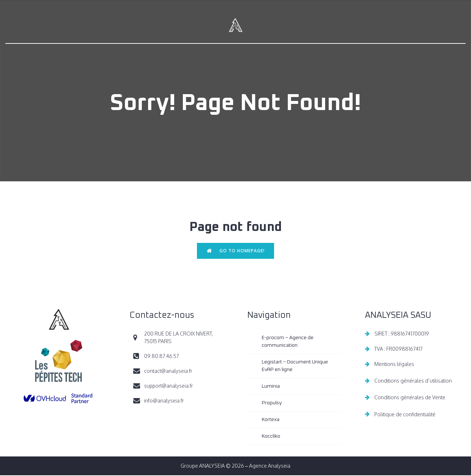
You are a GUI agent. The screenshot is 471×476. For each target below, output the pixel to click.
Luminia (271, 387)
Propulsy (272, 404)
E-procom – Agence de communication (288, 342)
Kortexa (271, 420)
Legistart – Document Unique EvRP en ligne (295, 367)
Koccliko (271, 437)
